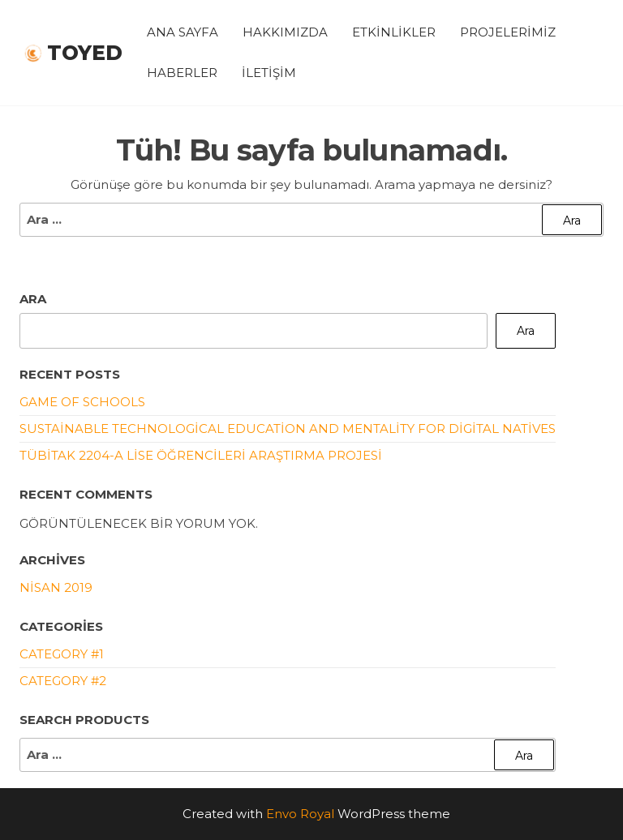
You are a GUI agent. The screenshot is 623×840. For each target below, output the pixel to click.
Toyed (85, 53)
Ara (33, 299)
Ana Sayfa (183, 32)
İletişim (269, 73)
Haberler (182, 73)
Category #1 (62, 654)
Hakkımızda (285, 32)
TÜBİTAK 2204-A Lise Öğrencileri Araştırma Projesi (201, 455)
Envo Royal (300, 814)
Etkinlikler (394, 32)
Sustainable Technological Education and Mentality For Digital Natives (288, 429)
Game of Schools (82, 402)
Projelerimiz (508, 32)
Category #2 (63, 681)
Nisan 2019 (56, 587)
